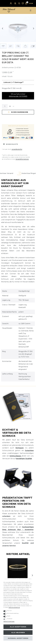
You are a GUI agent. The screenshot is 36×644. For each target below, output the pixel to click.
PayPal (9, 616)
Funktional (10, 619)
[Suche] (19, 3)
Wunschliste (11, 144)
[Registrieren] (15, 3)
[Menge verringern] (13, 106)
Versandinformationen (22, 159)
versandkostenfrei (17, 149)
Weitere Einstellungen (9, 621)
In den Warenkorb (18, 112)
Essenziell (9, 611)
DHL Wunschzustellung (13, 613)
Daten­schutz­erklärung (14, 607)
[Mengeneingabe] (5, 106)
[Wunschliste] (23, 3)
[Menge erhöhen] (10, 106)
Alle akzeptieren (18, 627)
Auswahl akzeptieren (18, 638)
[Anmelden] (11, 3)
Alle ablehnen (18, 633)
